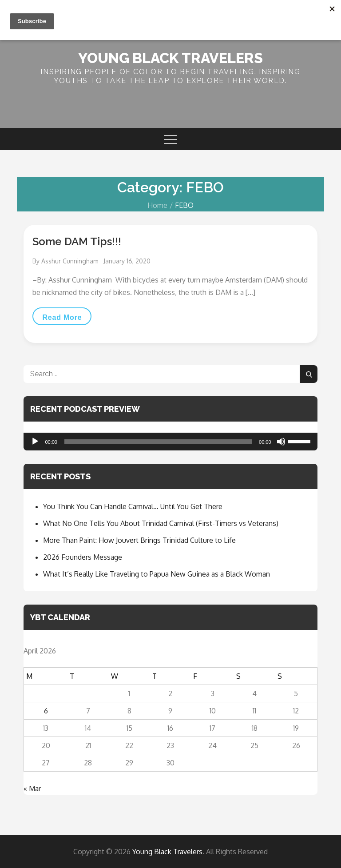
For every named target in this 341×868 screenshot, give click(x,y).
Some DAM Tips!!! (77, 241)
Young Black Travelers (170, 58)
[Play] (35, 442)
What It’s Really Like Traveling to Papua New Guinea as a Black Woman (157, 574)
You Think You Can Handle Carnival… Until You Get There (133, 506)
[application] (170, 442)
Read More (67, 317)
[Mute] (281, 442)
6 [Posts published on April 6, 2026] (46, 711)
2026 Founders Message (83, 557)
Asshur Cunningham (70, 261)
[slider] (158, 442)
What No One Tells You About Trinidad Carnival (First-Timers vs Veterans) (161, 523)
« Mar (32, 788)
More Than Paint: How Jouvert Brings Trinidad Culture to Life (139, 540)
